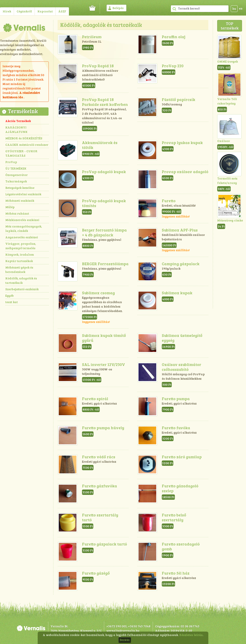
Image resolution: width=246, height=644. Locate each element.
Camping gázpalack (181, 264)
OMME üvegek (227, 61)
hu (234, 9)
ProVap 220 (173, 66)
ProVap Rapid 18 (98, 66)
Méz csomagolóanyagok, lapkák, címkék (24, 228)
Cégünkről (24, 11)
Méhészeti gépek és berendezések (19, 270)
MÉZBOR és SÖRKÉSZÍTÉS (24, 138)
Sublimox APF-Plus (180, 230)
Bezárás (125, 640)
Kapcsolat (45, 11)
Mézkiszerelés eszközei (22, 220)
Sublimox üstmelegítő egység (182, 338)
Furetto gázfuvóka (100, 486)
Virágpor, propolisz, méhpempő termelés (21, 246)
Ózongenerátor (17, 175)
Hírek (7, 11)
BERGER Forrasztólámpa (105, 264)
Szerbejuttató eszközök (22, 289)
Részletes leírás (191, 635)
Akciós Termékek (18, 121)
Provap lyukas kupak (182, 142)
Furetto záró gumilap (182, 457)
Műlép (10, 207)
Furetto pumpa (176, 399)
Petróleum (92, 37)
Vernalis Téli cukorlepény (227, 101)
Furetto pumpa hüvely (103, 428)
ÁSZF (62, 11)
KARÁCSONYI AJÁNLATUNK (16, 129)
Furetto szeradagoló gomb (181, 546)
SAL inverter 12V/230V (103, 364)
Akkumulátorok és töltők (100, 145)
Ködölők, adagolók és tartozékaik (21, 280)
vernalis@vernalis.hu (123, 631)
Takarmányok (16, 181)
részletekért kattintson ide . (21, 95)
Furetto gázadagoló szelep (180, 488)
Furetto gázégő (96, 573)
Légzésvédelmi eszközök (23, 194)
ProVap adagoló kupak (104, 172)
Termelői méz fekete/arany (227, 181)
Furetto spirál (95, 399)
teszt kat (12, 302)
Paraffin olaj (174, 37)
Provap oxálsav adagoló (185, 172)
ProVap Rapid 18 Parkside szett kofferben (105, 102)
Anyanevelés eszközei (22, 237)
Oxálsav (224, 141)
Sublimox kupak (177, 293)
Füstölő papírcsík (179, 99)
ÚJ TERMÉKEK (16, 168)
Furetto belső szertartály (174, 517)
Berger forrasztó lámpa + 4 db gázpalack (104, 232)
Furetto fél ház (176, 573)
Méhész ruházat (17, 213)
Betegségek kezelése (20, 188)
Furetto (169, 201)
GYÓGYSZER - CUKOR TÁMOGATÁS (21, 153)
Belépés (118, 8)
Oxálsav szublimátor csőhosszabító (182, 367)
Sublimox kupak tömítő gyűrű (104, 338)
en (241, 8)
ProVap (11, 162)
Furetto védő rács (99, 457)
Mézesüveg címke (230, 220)
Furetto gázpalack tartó (104, 544)
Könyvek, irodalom (20, 254)
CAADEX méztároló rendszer (27, 145)
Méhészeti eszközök (20, 201)
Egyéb (10, 295)
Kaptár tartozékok (19, 261)
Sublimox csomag (98, 293)
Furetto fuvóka (176, 428)
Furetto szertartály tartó (100, 517)
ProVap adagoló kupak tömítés (104, 203)
